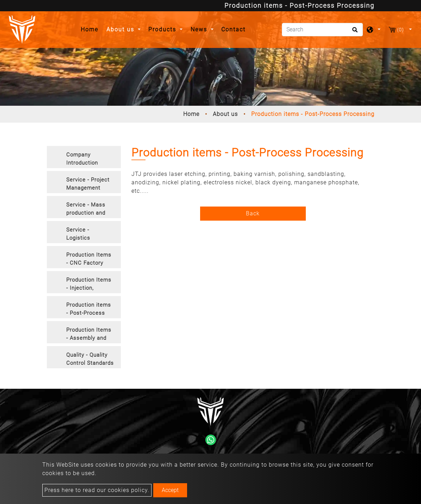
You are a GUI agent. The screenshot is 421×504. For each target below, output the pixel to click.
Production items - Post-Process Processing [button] (89, 310)
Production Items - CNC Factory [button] (89, 259)
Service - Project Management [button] (88, 184)
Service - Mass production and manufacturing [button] (86, 210)
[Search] (322, 30)
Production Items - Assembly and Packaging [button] (89, 335)
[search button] (354, 32)
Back (253, 213)
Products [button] (163, 29)
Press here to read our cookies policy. (97, 490)
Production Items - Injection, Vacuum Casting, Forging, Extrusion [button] (90, 285)
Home (91, 29)
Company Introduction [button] (82, 159)
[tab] (84, 157)
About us (225, 114)
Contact (233, 29)
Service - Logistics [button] (78, 234)
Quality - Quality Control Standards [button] (90, 359)
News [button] (200, 29)
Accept (170, 490)
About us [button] (121, 29)
